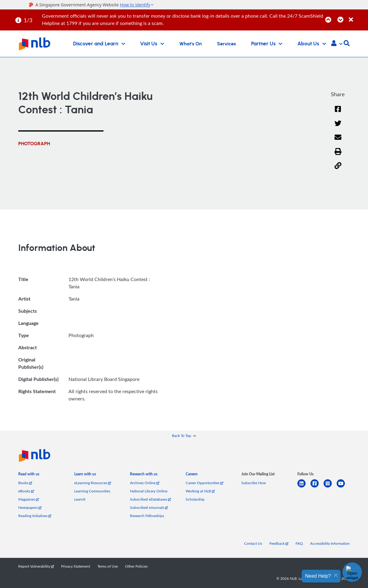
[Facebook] (338, 113)
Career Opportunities (204, 483)
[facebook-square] (317, 487)
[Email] (338, 141)
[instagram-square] (330, 487)
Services (226, 44)
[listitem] (29, 475)
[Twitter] (338, 127)
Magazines (28, 499)
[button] (337, 44)
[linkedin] (304, 487)
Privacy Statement (76, 566)
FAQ (299, 543)
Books (25, 483)
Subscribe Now (254, 483)
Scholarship (195, 499)
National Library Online (149, 491)
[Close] (357, 16)
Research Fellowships (147, 516)
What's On (191, 44)
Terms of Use (108, 566)
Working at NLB (200, 491)
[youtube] (343, 487)
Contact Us (253, 543)
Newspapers (30, 507)
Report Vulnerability (36, 566)
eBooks (26, 491)
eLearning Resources (93, 483)
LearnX (80, 499)
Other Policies (136, 566)
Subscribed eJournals (149, 507)
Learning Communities (92, 491)
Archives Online (145, 483)
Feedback (279, 543)
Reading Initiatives (35, 516)
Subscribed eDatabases (150, 499)
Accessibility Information (330, 543)
